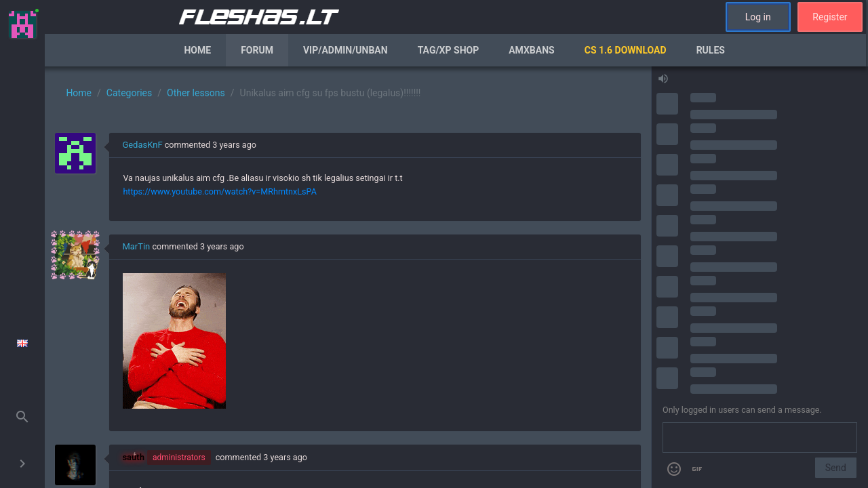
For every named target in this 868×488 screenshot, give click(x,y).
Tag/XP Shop (449, 50)
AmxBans (532, 50)
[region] (348, 277)
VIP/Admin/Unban (346, 50)
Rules (711, 50)
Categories (129, 93)
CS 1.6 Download (626, 50)
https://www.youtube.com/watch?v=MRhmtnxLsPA (219, 191)
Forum (257, 50)
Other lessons (196, 93)
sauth (133, 457)
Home (197, 50)
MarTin (136, 246)
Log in (758, 17)
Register (830, 17)
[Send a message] (760, 438)
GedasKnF (142, 145)
